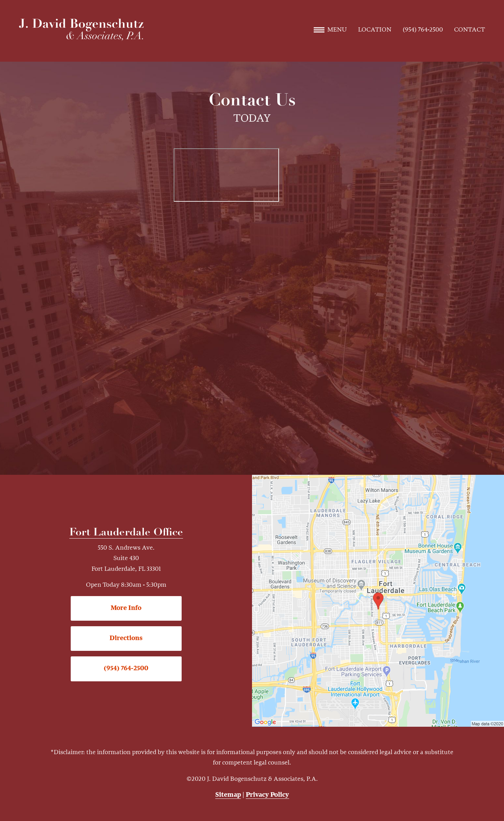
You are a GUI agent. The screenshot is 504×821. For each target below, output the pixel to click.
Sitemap (228, 795)
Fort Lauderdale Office (126, 533)
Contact (470, 30)
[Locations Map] (378, 600)
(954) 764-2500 (423, 30)
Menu (330, 30)
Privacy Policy (267, 795)
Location (375, 30)
